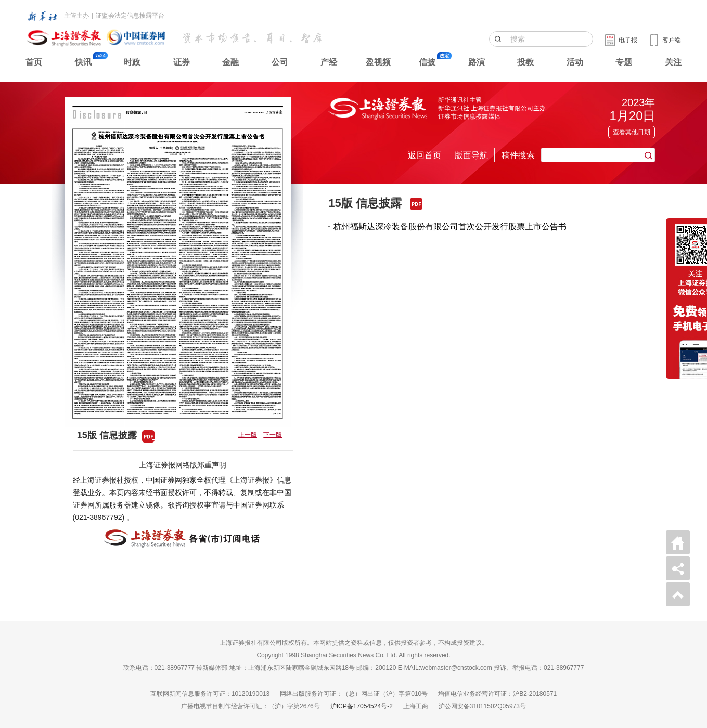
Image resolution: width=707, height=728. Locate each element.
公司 (280, 62)
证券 (182, 62)
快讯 (83, 62)
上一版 (248, 435)
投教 (525, 62)
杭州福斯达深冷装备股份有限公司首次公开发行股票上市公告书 (450, 226)
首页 (34, 62)
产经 (329, 62)
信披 (427, 62)
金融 (230, 62)
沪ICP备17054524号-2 (362, 706)
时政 (132, 62)
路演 (477, 62)
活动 (575, 62)
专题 (624, 62)
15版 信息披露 (365, 203)
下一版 (273, 435)
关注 (673, 62)
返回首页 (425, 155)
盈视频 (378, 62)
